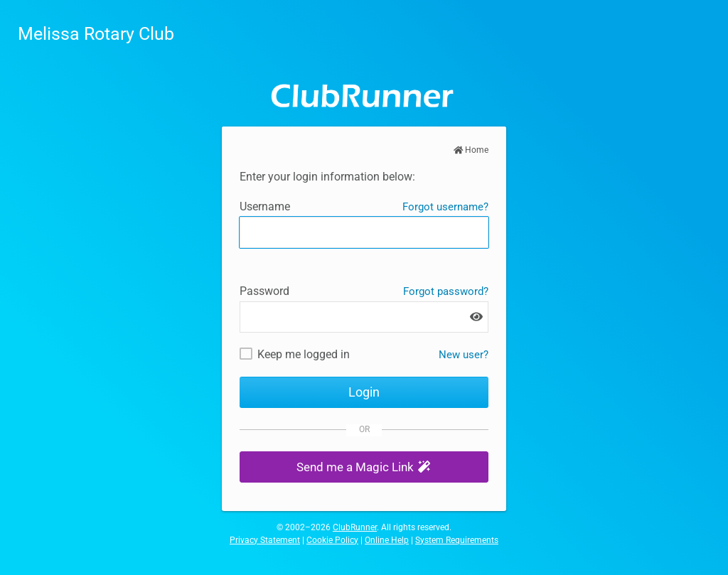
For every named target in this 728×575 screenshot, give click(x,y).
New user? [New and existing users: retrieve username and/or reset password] (464, 355)
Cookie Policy (332, 540)
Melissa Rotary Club (96, 34)
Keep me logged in (304, 354)
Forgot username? (445, 207)
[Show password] (476, 317)
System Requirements (457, 540)
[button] (364, 467)
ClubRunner (355, 527)
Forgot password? (446, 291)
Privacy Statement (265, 540)
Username (265, 206)
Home (471, 150)
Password (264, 291)
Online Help (387, 540)
